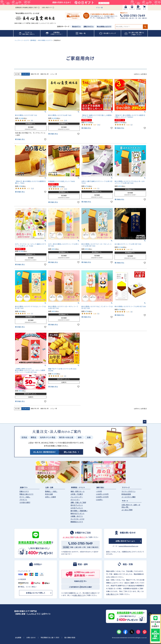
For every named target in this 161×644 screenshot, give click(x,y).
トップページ (19, 40)
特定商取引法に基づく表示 (50, 638)
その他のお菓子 (25, 502)
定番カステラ (24, 491)
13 (66, 121)
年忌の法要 (49, 494)
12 (32, 189)
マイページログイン (128, 491)
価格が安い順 (35, 74)
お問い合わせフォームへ (125, 541)
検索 (145, 27)
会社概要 (18, 638)
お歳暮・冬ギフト (77, 516)
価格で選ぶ (100, 487)
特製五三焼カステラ (26, 494)
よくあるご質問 (127, 510)
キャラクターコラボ (77, 519)
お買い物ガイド (47, 8)
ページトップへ (145, 422)
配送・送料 (83, 564)
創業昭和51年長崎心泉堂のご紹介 (26, 8)
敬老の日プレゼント (78, 513)
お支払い (38, 564)
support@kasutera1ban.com (128, 546)
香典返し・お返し (51, 491)
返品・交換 (128, 564)
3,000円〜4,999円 (102, 497)
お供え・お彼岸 (50, 497)
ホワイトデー (75, 500)
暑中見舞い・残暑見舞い (79, 511)
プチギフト (23, 500)
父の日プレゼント (77, 508)
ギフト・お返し (25, 497)
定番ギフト (24, 487)
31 (99, 125)
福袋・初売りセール (78, 491)
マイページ (126, 487)
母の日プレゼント (77, 505)
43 (66, 189)
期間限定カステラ (77, 522)
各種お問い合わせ (128, 533)
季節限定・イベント (78, 487)
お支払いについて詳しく (36, 593)
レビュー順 (54, 74)
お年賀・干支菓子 (77, 494)
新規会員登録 (126, 494)
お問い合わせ (31, 638)
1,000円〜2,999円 (102, 494)
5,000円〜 (99, 500)
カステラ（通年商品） (31, 40)
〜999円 (99, 491)
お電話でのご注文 (83, 533)
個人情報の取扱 (70, 638)
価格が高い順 (44, 74)
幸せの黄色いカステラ (45, 40)
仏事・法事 (49, 487)
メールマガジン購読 (128, 497)
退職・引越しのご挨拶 (78, 502)
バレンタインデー (77, 497)
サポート (125, 501)
